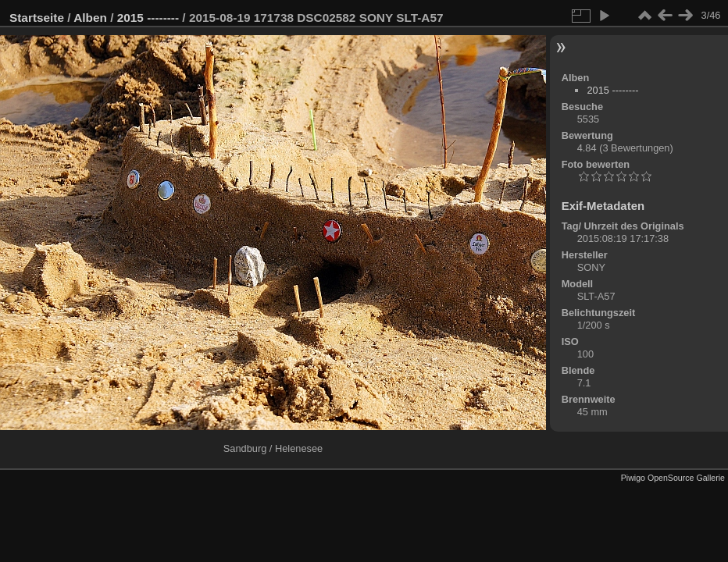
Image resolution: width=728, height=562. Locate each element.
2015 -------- (148, 18)
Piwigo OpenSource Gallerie (673, 478)
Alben (90, 18)
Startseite (37, 18)
